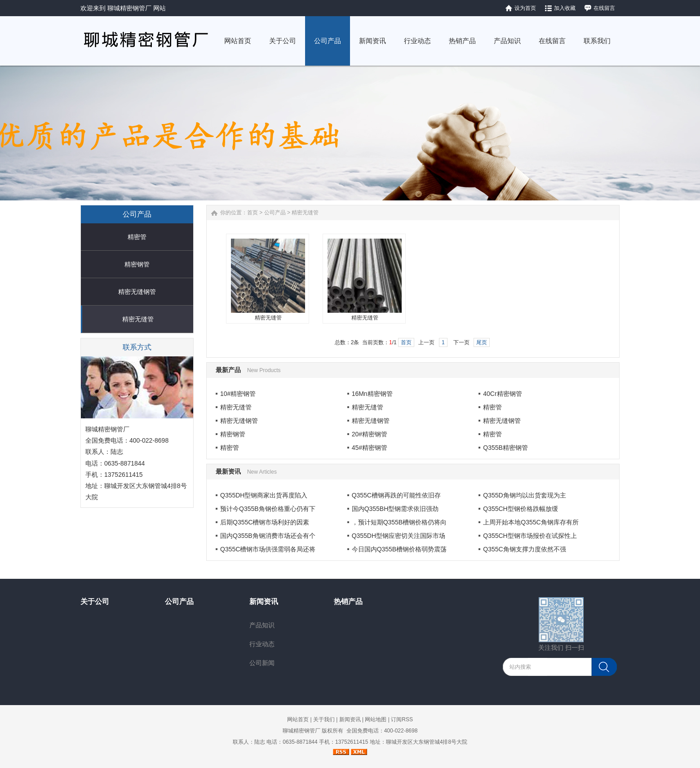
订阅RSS (402, 719)
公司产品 (275, 213)
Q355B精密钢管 (505, 448)
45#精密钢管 (370, 448)
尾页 (482, 342)
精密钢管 (137, 264)
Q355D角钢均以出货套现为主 (524, 495)
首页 (253, 213)
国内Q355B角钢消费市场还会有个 (268, 536)
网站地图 (376, 719)
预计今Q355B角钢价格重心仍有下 (268, 509)
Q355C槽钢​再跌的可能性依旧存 (396, 495)
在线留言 (604, 8)
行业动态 (262, 644)
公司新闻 (262, 663)
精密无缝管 (138, 319)
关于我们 (324, 719)
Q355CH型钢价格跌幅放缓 (520, 509)
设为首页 (525, 8)
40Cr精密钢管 (502, 394)
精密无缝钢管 (137, 292)
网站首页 (298, 719)
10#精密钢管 (238, 394)
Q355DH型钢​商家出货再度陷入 (264, 495)
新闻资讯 (264, 602)
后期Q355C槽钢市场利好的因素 (265, 522)
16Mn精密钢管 (372, 394)
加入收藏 (565, 8)
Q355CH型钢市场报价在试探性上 (530, 536)
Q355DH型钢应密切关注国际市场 (399, 536)
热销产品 (348, 602)
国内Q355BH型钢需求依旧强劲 (395, 509)
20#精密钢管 (370, 434)
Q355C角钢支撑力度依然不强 (524, 549)
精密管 (137, 237)
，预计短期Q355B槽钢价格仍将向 (399, 522)
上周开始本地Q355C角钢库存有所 (531, 522)
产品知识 (262, 625)
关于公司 (95, 602)
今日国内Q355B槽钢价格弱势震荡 (399, 549)
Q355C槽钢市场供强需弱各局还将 (268, 549)
